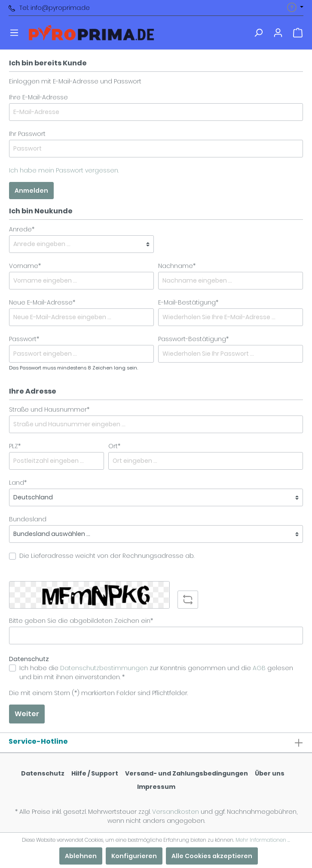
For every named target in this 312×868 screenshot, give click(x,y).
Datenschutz (43, 773)
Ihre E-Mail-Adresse (38, 97)
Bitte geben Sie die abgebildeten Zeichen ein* (81, 621)
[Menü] (14, 33)
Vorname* (25, 266)
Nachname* (177, 266)
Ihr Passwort (27, 134)
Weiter (27, 714)
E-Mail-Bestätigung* (188, 302)
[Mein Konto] (278, 33)
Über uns (270, 773)
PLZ (15, 446)
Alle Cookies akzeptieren (212, 856)
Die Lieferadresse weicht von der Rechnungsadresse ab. (107, 556)
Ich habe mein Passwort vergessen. (64, 170)
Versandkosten (176, 812)
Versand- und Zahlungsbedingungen (187, 773)
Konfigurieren (134, 856)
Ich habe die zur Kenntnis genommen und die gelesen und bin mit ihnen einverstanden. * (156, 673)
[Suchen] (258, 33)
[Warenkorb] (298, 33)
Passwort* (24, 339)
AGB (259, 668)
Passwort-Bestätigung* (193, 339)
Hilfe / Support (95, 773)
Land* (18, 483)
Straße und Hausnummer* (49, 409)
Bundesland (28, 519)
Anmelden (31, 191)
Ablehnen (81, 856)
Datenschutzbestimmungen (104, 668)
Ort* (114, 446)
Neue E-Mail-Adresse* (42, 302)
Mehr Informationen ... (263, 840)
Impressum (156, 787)
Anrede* (22, 229)
